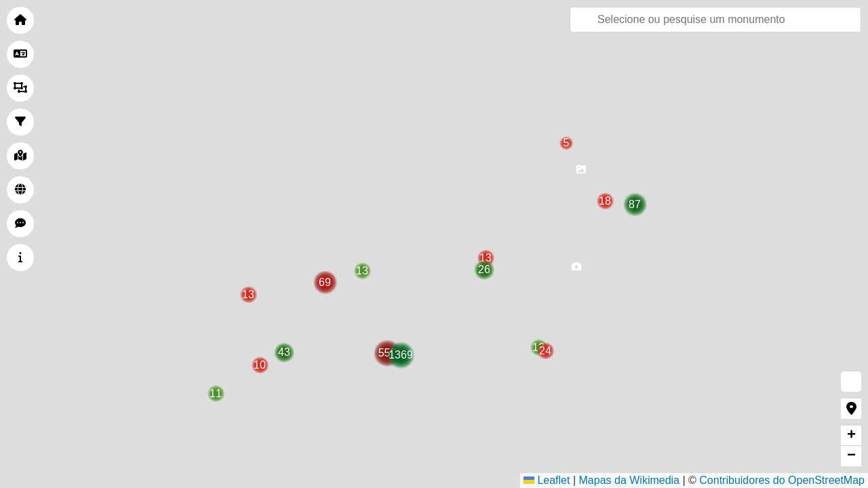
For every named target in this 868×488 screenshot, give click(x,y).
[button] (581, 173)
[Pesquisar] (715, 20)
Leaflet (547, 480)
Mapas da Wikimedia (630, 480)
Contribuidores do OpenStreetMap (782, 480)
